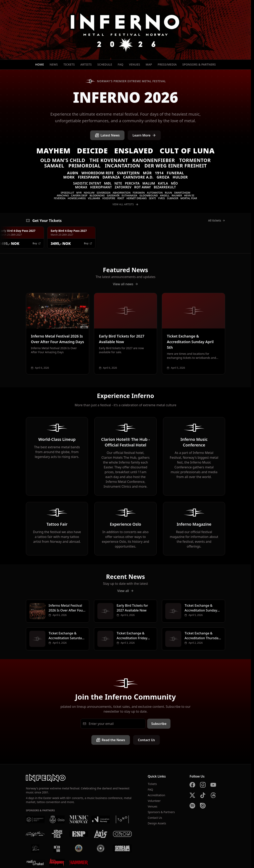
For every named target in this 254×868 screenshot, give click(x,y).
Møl (108, 183)
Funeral (175, 173)
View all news (125, 284)
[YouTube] (213, 785)
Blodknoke (97, 195)
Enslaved (134, 151)
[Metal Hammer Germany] (57, 863)
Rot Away (143, 187)
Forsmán (139, 193)
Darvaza (111, 177)
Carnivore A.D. (138, 177)
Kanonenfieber (154, 160)
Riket (121, 198)
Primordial (85, 166)
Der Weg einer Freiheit (176, 166)
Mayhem (53, 151)
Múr (147, 173)
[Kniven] (57, 848)
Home (40, 64)
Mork (69, 177)
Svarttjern (128, 173)
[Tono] (122, 819)
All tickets (217, 220)
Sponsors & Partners (199, 64)
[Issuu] (203, 806)
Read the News (111, 740)
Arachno (63, 195)
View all (125, 591)
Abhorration (122, 193)
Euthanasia (130, 195)
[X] (192, 795)
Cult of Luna (187, 151)
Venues (134, 64)
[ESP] (79, 834)
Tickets (69, 64)
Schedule (105, 64)
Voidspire (109, 198)
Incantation (122, 166)
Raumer (177, 195)
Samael (54, 166)
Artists (86, 64)
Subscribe (159, 724)
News (54, 64)
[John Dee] (57, 834)
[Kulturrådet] (35, 819)
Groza (163, 177)
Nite (118, 183)
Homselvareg (77, 198)
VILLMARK (94, 198)
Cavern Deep (79, 195)
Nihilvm (89, 193)
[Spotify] (192, 806)
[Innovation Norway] (101, 819)
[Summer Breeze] (101, 848)
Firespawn (89, 177)
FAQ (120, 64)
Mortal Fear (189, 198)
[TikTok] (203, 795)
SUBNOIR (173, 198)
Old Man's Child (63, 160)
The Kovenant (109, 160)
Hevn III (189, 195)
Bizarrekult (165, 187)
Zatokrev (123, 187)
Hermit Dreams (137, 198)
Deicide (92, 151)
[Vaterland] (35, 848)
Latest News (107, 135)
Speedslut (67, 193)
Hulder (180, 177)
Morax (81, 187)
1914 (159, 173)
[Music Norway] (79, 819)
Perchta (132, 183)
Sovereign (104, 193)
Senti (152, 198)
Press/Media (167, 64)
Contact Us (146, 740)
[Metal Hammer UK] (79, 863)
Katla (163, 183)
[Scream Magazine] (122, 848)
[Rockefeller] (35, 834)
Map (149, 64)
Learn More (144, 135)
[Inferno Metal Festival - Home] (125, 30)
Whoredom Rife (98, 173)
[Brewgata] (79, 848)
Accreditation (157, 795)
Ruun (168, 193)
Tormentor (195, 160)
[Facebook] (192, 785)
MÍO (174, 183)
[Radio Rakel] (35, 863)
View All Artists (125, 204)
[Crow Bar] (122, 834)
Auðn (73, 173)
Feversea (60, 198)
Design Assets (157, 823)
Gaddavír (113, 195)
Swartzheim (182, 193)
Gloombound (149, 195)
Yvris (161, 198)
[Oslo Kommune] (57, 819)
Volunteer (154, 801)
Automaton (155, 193)
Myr (79, 193)
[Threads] (213, 795)
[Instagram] (203, 785)
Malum (149, 183)
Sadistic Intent (87, 183)
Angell (165, 195)
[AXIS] (101, 834)
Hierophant (101, 187)
